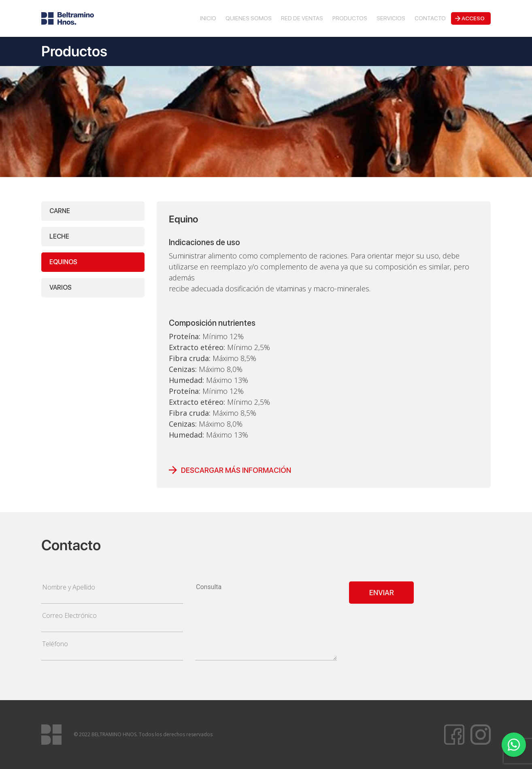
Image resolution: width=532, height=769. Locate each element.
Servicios (391, 18)
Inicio (208, 18)
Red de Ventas (302, 18)
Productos (350, 18)
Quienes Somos (249, 18)
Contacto (430, 18)
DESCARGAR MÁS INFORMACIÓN (236, 470)
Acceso (473, 18)
